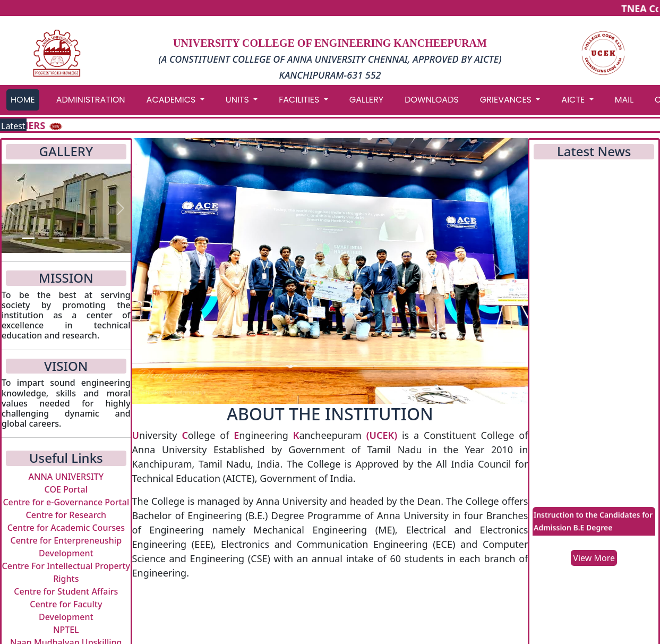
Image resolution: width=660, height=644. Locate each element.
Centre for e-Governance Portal (66, 502)
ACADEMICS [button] (172, 100)
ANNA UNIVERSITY (66, 477)
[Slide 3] (58, 238)
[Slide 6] (104, 238)
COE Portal (66, 489)
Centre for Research (66, 515)
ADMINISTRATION (91, 100)
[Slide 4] (73, 238)
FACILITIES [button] (300, 100)
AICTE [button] (574, 100)
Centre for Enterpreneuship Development (66, 547)
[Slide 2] (44, 238)
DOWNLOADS (432, 100)
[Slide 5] (89, 238)
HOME (23, 100)
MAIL (624, 100)
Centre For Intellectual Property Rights (66, 572)
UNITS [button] (238, 100)
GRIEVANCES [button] (507, 100)
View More (594, 558)
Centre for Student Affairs (66, 591)
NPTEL (66, 630)
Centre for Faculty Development (66, 611)
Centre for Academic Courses (66, 528)
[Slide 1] (28, 238)
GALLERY (366, 100)
